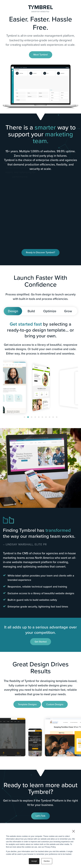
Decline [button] (47, 861)
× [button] (73, 831)
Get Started (41, 642)
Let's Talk (40, 816)
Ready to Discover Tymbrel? (40, 252)
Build (31, 311)
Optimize (50, 311)
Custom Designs (55, 704)
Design (13, 311)
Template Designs (27, 704)
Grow (68, 311)
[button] (24, 417)
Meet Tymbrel (41, 55)
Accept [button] (34, 861)
